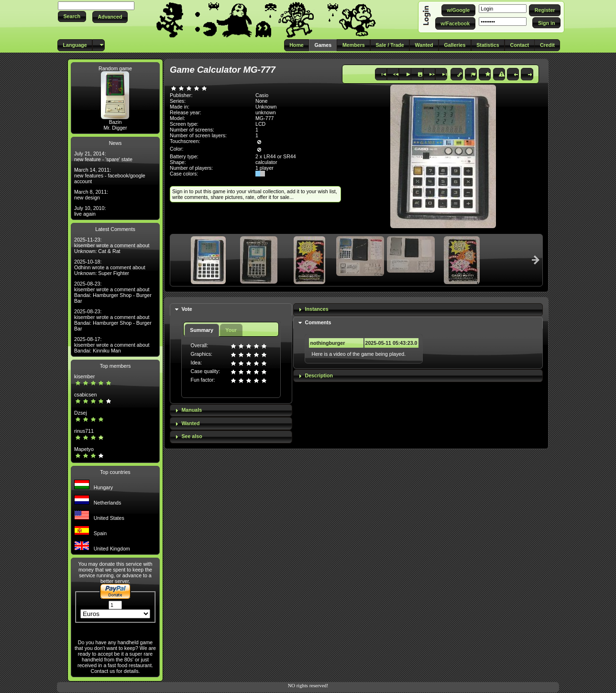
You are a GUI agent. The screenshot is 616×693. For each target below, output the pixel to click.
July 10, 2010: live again (90, 211)
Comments (318, 322)
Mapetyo (84, 449)
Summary (202, 330)
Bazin (115, 122)
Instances (316, 309)
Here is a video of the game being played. (358, 354)
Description (319, 375)
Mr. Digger (115, 128)
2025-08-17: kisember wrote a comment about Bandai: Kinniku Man (112, 345)
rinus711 (84, 431)
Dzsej (81, 413)
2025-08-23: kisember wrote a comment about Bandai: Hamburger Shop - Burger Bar (113, 292)
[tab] (231, 310)
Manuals (192, 410)
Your (231, 330)
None (261, 101)
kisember (84, 376)
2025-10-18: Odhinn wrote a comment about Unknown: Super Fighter (110, 267)
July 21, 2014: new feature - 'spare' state (103, 156)
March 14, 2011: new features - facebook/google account (110, 176)
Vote (187, 309)
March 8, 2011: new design (91, 195)
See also (192, 436)
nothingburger (327, 343)
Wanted (190, 423)
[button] (72, 16)
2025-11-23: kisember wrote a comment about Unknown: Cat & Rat (112, 245)
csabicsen (85, 395)
